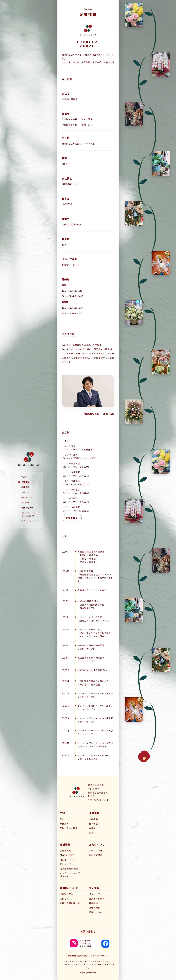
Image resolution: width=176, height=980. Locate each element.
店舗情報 (25, 487)
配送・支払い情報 (69, 828)
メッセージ (94, 894)
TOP (24, 477)
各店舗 (92, 828)
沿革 (91, 833)
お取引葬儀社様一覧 (70, 903)
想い (62, 819)
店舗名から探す (68, 860)
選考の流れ (94, 908)
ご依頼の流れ (66, 894)
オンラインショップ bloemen (29, 514)
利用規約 (98, 964)
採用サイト (95, 912)
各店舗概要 (65, 850)
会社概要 (93, 819)
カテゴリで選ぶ (97, 850)
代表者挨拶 (94, 824)
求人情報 (25, 502)
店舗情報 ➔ (72, 518)
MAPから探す (67, 855)
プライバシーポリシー (99, 956)
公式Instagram (69, 869)
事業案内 (64, 824)
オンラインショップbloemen (70, 875)
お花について (27, 492)
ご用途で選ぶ (96, 855)
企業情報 (25, 482)
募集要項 (93, 903)
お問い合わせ (27, 508)
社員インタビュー (98, 899)
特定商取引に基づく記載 (77, 956)
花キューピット (29, 521)
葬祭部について (28, 497)
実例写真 (64, 899)
